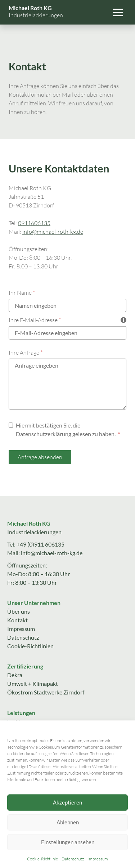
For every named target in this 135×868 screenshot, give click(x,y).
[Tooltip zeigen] (123, 320)
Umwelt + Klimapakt (33, 683)
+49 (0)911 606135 (40, 544)
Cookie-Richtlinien (30, 646)
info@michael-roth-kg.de (53, 232)
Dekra (15, 675)
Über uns (19, 611)
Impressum (98, 859)
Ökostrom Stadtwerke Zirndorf (46, 692)
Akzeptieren (67, 802)
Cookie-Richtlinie (42, 859)
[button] (118, 12)
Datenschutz (73, 859)
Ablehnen (68, 822)
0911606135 (34, 223)
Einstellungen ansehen (68, 842)
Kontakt (17, 620)
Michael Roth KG (30, 8)
